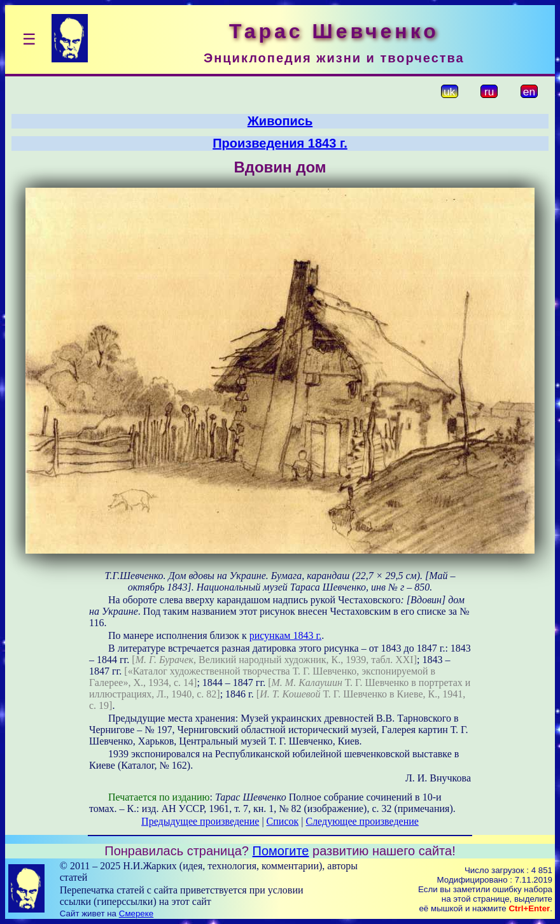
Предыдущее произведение (200, 821)
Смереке (136, 913)
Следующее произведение (362, 821)
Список (283, 821)
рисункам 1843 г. (286, 635)
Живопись (280, 121)
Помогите (281, 851)
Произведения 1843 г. (280, 143)
